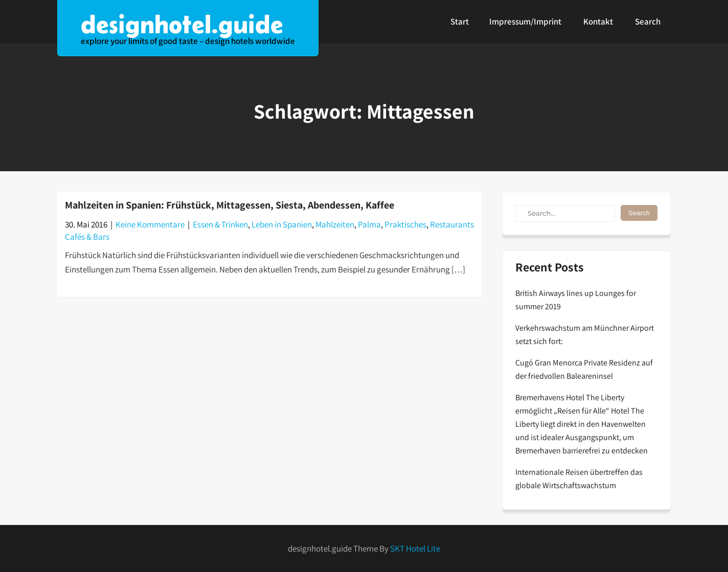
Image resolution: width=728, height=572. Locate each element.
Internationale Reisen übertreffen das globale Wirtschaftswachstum (579, 479)
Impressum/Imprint (525, 21)
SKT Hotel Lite (415, 548)
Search (648, 21)
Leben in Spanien (282, 224)
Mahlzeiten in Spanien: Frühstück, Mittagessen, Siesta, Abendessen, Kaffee (230, 205)
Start (460, 21)
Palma (369, 224)
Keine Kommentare (150, 224)
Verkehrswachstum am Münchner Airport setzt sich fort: (585, 335)
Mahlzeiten (335, 224)
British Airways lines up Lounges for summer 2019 (576, 300)
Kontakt (598, 21)
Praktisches (405, 224)
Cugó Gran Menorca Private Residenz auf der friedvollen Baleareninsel (584, 369)
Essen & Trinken (220, 224)
